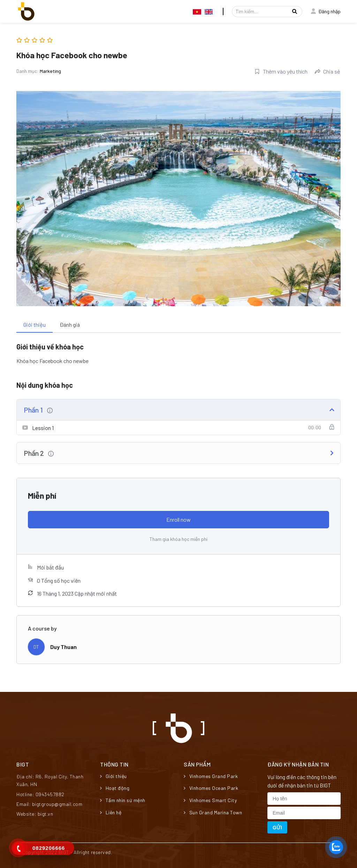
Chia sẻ (328, 71)
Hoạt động (115, 788)
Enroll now (178, 519)
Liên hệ (111, 812)
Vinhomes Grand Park (211, 776)
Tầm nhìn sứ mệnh (123, 800)
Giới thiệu (35, 324)
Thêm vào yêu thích (281, 71)
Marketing (50, 71)
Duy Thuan (63, 647)
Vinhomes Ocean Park (211, 788)
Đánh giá (70, 324)
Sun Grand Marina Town (213, 812)
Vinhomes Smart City (210, 800)
